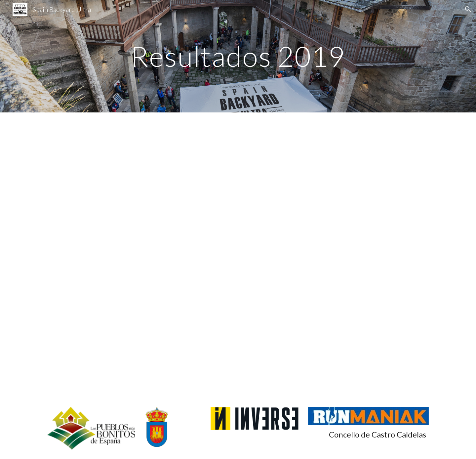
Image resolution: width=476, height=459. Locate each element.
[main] (238, 56)
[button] (468, 9)
